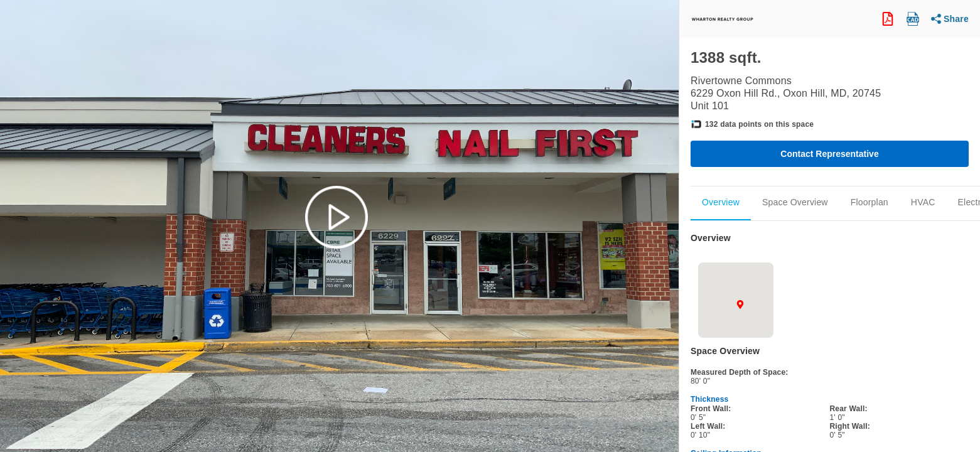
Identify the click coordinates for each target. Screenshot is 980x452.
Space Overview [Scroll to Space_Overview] (795, 202)
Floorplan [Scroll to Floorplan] (870, 202)
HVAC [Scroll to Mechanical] (923, 202)
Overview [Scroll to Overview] (721, 202)
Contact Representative (829, 154)
